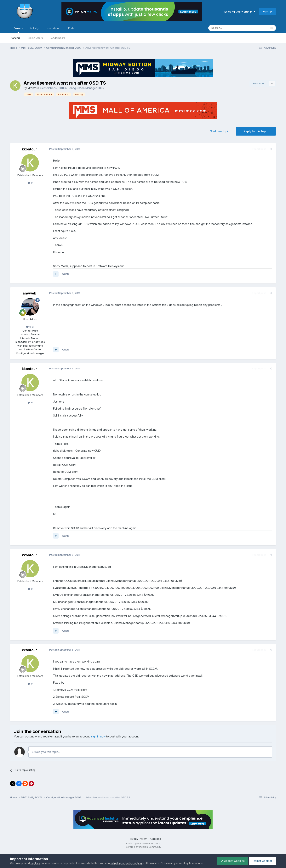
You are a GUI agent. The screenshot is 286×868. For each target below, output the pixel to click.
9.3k (30, 327)
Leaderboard (58, 38)
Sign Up (267, 11)
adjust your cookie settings (127, 863)
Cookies (156, 839)
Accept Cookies (231, 861)
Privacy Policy (138, 839)
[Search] (228, 28)
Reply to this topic (256, 131)
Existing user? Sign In (240, 12)
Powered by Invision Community (143, 847)
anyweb (29, 293)
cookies (35, 863)
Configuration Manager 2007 (86, 88)
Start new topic (220, 131)
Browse (18, 30)
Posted (64, 149)
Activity (34, 28)
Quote (65, 274)
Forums (16, 38)
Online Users (35, 38)
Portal (72, 28)
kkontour (33, 88)
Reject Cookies (262, 861)
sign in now (98, 736)
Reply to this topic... (46, 752)
